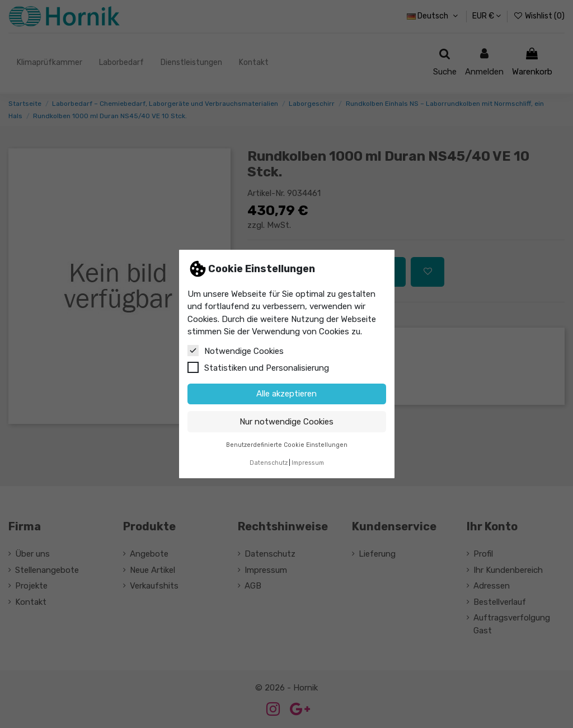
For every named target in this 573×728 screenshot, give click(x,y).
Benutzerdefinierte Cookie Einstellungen (287, 445)
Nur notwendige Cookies (286, 422)
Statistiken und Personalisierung (258, 367)
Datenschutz (269, 463)
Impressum (308, 463)
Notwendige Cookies (236, 351)
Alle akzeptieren (286, 394)
